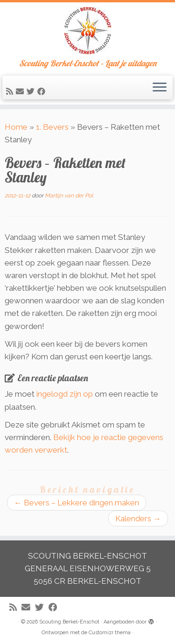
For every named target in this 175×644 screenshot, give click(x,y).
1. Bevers (52, 127)
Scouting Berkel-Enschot (69, 622)
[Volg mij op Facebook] (43, 91)
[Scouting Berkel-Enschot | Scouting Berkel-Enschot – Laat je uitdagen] (87, 31)
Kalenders (138, 518)
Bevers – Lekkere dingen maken (77, 503)
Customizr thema (110, 633)
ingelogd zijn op (65, 394)
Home (16, 127)
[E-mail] (21, 91)
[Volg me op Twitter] (32, 91)
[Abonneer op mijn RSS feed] (11, 91)
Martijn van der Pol (69, 196)
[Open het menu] (160, 88)
